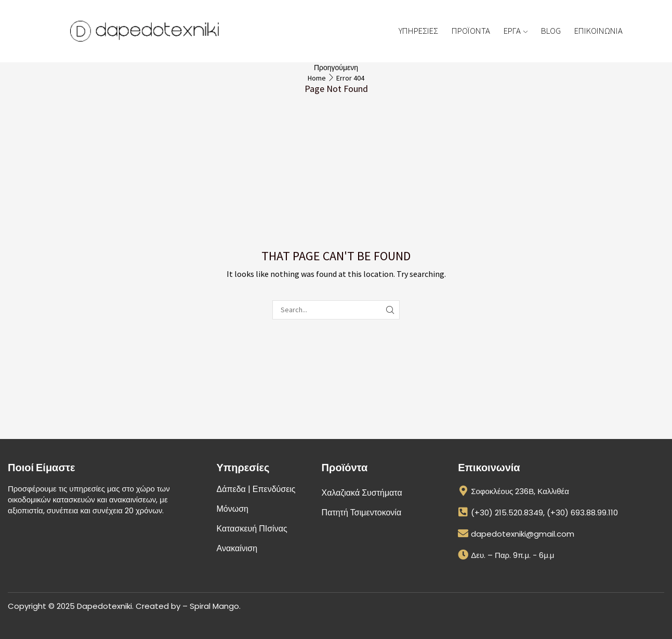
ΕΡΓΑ (516, 31)
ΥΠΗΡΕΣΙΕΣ (418, 31)
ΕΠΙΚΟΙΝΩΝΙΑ (598, 31)
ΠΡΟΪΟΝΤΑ (471, 31)
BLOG (551, 31)
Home (317, 78)
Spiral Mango (214, 606)
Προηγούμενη (336, 68)
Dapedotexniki (104, 606)
